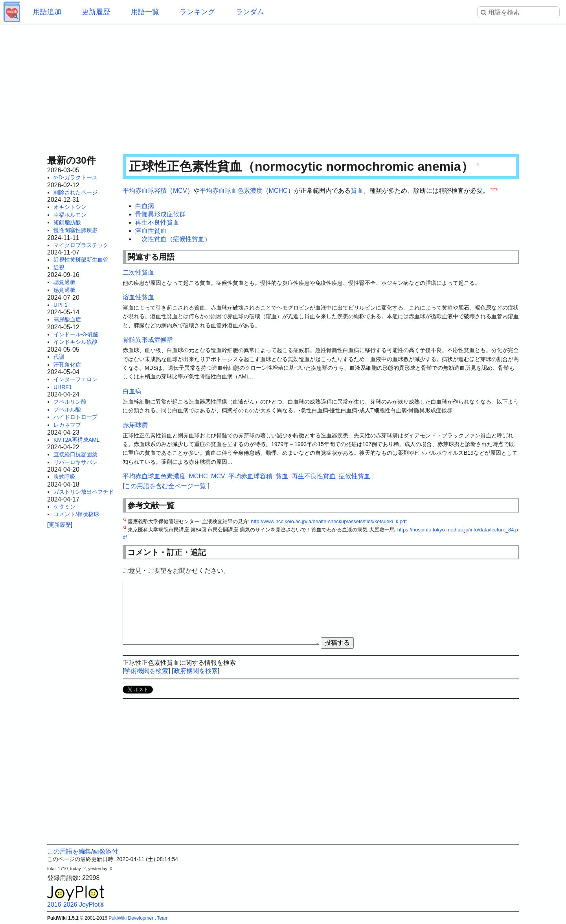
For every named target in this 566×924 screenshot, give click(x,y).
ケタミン (64, 507)
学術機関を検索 (146, 671)
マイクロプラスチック (81, 245)
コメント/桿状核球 (76, 514)
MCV (180, 191)
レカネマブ (67, 425)
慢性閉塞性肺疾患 (75, 230)
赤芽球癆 (135, 425)
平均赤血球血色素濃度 (231, 191)
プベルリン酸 (70, 402)
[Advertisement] (283, 87)
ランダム (250, 12)
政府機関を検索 (196, 671)
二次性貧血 (151, 239)
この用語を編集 (69, 851)
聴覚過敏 (64, 282)
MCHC (278, 191)
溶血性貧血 (151, 231)
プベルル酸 (67, 409)
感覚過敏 (64, 290)
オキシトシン (70, 207)
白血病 (145, 206)
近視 (59, 267)
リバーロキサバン (75, 462)
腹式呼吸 (64, 477)
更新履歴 (96, 12)
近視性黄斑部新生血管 (81, 260)
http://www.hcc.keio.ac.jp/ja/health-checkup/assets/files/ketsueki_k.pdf (329, 521)
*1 (492, 189)
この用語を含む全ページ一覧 (165, 486)
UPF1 (61, 305)
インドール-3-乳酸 (76, 334)
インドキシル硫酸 (75, 342)
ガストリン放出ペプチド (84, 492)
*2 (496, 189)
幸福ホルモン (70, 215)
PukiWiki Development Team (139, 918)
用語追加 (47, 12)
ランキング (197, 12)
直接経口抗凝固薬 (75, 454)
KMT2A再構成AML (76, 440)
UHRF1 (63, 387)
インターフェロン (75, 379)
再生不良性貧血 (157, 222)
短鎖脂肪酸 (67, 222)
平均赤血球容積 (145, 191)
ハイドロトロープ (75, 417)
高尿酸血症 (67, 319)
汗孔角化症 (67, 365)
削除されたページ (75, 192)
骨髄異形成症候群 (160, 214)
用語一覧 (145, 12)
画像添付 (105, 851)
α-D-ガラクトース (75, 177)
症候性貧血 (189, 239)
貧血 (357, 191)
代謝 (59, 357)
